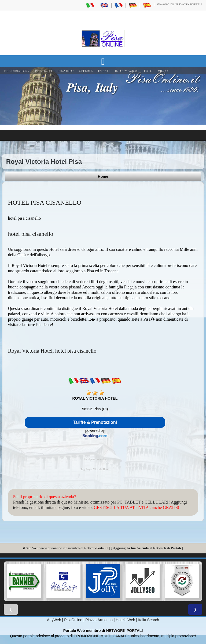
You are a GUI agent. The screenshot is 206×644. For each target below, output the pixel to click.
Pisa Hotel (44, 71)
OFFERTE (86, 71)
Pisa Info (66, 71)
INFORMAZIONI (127, 71)
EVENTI (104, 71)
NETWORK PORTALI (125, 631)
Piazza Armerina (99, 620)
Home (103, 176)
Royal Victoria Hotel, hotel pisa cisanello (52, 351)
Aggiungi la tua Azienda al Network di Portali (147, 548)
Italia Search (149, 620)
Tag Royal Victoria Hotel (95, 469)
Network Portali (188, 4)
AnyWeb (54, 620)
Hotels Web (126, 620)
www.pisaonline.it (52, 548)
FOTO (148, 71)
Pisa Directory (17, 71)
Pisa (68, 620)
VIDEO (163, 71)
